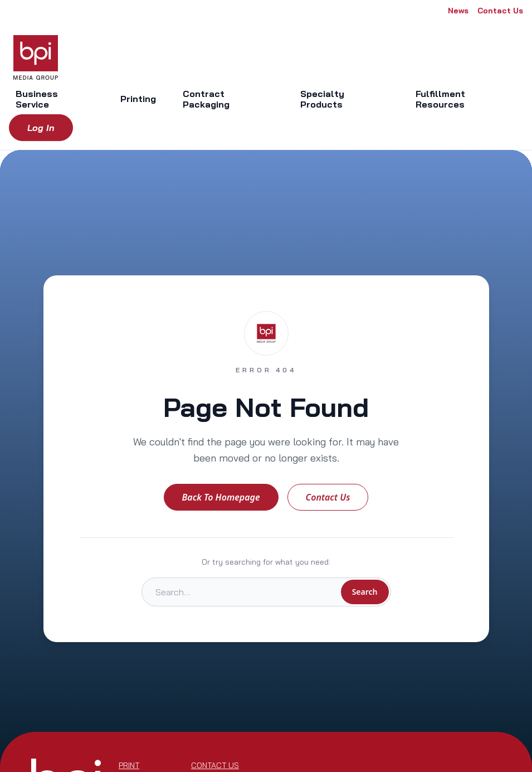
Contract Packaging (206, 99)
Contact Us (500, 11)
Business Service (37, 99)
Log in (41, 128)
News (458, 11)
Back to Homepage (221, 497)
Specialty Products (322, 99)
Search (365, 592)
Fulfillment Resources (440, 99)
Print (129, 765)
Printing (138, 99)
